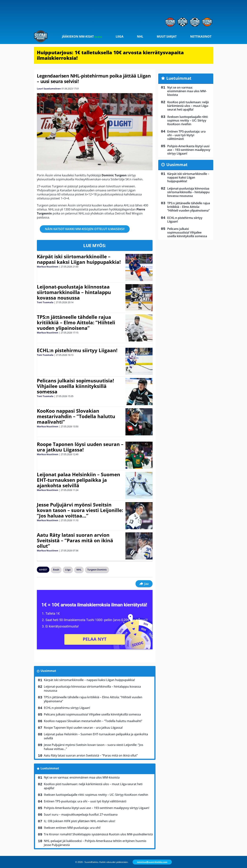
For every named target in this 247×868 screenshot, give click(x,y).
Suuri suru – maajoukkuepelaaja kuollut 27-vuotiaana (81, 814)
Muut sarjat (167, 36)
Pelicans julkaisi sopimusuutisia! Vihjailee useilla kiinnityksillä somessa (75, 386)
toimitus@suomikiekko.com (152, 862)
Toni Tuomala (45, 302)
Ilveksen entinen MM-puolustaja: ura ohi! (72, 828)
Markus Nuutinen (48, 267)
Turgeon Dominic (97, 570)
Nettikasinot (201, 36)
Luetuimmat (50, 768)
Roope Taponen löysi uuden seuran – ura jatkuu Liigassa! (80, 447)
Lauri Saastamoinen (49, 89)
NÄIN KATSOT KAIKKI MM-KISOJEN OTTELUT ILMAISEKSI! (85, 229)
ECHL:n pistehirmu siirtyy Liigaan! (77, 350)
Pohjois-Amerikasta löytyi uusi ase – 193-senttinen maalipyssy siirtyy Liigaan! (97, 808)
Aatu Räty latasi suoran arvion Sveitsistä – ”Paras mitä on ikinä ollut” (75, 540)
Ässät (56, 570)
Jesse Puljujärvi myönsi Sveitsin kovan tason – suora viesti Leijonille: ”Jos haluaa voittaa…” (80, 510)
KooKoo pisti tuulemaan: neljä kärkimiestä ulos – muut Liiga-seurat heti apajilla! (93, 786)
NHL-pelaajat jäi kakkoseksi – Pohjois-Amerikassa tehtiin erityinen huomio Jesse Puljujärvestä (95, 843)
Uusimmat (48, 671)
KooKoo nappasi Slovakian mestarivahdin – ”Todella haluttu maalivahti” (76, 416)
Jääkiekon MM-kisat (82, 36)
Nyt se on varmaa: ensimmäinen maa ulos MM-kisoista (82, 777)
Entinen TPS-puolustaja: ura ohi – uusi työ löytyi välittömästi (85, 801)
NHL (140, 36)
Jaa (144, 584)
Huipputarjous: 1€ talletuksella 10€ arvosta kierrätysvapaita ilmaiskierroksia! (110, 55)
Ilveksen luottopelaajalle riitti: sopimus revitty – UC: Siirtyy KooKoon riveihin (96, 795)
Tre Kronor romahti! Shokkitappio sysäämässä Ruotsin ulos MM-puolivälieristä (98, 834)
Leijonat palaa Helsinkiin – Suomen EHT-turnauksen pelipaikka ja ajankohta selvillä (78, 480)
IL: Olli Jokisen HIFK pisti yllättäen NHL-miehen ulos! (79, 821)
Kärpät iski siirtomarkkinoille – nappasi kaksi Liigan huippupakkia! (79, 259)
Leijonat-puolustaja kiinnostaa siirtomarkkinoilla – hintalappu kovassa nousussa (74, 292)
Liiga (120, 36)
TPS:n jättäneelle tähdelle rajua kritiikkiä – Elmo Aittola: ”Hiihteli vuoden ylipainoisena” (76, 322)
